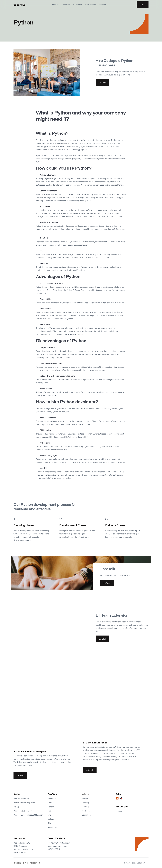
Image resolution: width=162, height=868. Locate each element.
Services (66, 5)
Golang (51, 819)
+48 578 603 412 (55, 849)
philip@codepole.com (23, 849)
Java (49, 815)
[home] (20, 5)
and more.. (52, 827)
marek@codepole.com (58, 846)
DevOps (17, 807)
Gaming (85, 807)
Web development (21, 799)
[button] (56, 5)
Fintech (85, 799)
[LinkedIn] (117, 798)
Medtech (86, 811)
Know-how (77, 5)
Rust (49, 811)
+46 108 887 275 (20, 852)
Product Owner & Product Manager (28, 815)
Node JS (51, 803)
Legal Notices (143, 863)
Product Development (23, 811)
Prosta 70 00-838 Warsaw (59, 843)
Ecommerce (87, 815)
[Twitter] (121, 798)
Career (119, 811)
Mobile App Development (24, 803)
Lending (85, 803)
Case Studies (90, 5)
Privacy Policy (130, 863)
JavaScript (52, 799)
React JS (51, 807)
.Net (49, 823)
